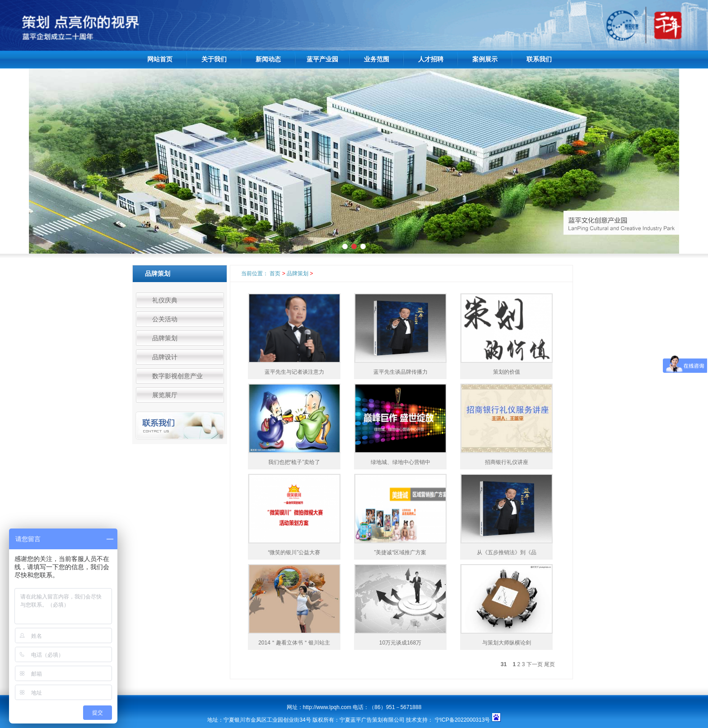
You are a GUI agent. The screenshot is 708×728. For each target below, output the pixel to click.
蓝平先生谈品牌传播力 (401, 372)
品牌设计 (165, 357)
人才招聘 (431, 59)
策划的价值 (507, 372)
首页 (275, 274)
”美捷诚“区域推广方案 (401, 552)
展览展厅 (165, 395)
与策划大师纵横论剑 (507, 643)
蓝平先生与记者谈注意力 (294, 372)
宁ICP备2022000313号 (463, 720)
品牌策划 (165, 338)
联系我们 (539, 59)
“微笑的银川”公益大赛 (294, 552)
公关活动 (165, 319)
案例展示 (485, 59)
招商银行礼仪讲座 (507, 462)
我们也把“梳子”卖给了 (294, 462)
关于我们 (214, 59)
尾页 (550, 664)
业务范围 (377, 59)
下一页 (535, 664)
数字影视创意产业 (177, 376)
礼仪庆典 (165, 300)
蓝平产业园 (322, 59)
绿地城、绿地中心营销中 (401, 462)
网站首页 (160, 59)
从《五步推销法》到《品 (507, 552)
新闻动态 (268, 59)
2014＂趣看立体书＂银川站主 (294, 643)
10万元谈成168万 (400, 643)
